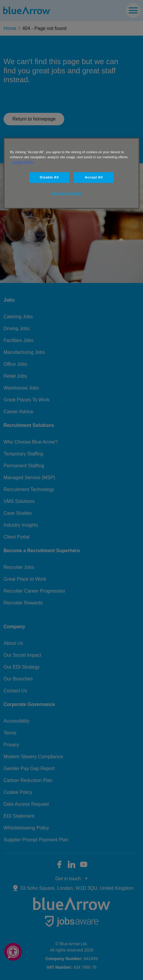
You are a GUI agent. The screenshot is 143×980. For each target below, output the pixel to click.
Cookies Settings (66, 193)
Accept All (94, 177)
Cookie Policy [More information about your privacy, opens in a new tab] (23, 162)
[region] (71, 173)
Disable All (49, 177)
